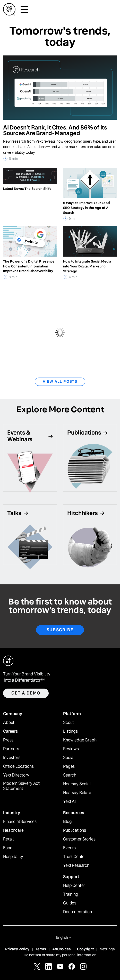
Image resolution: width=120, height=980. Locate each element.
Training (71, 894)
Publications (75, 830)
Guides (70, 903)
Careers (10, 731)
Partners (11, 749)
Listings (70, 731)
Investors (12, 758)
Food (8, 848)
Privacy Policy (17, 949)
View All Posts (60, 381)
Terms (41, 949)
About (9, 723)
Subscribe (60, 630)
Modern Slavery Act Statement (21, 786)
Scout (68, 723)
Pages (69, 766)
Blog (67, 822)
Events (69, 848)
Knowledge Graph (80, 740)
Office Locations (18, 766)
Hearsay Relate (77, 793)
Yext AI (69, 802)
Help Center (74, 886)
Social (69, 758)
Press (8, 740)
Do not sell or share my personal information (60, 955)
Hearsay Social (77, 784)
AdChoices (62, 949)
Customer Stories (79, 839)
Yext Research (76, 865)
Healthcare (13, 830)
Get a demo (26, 693)
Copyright (85, 949)
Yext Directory (16, 775)
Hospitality (13, 857)
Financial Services (20, 822)
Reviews (71, 749)
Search (70, 775)
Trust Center (75, 857)
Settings (107, 949)
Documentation (78, 912)
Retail (8, 839)
